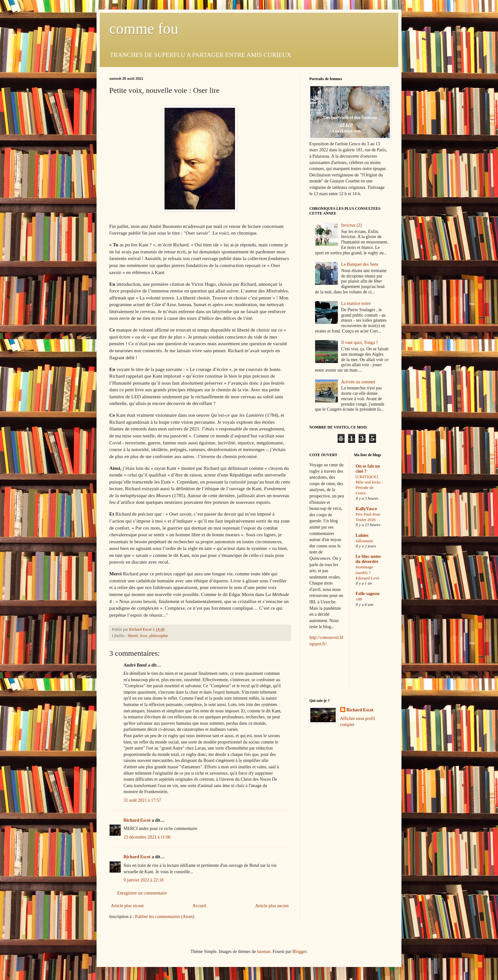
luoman (264, 952)
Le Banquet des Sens (360, 264)
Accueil (199, 906)
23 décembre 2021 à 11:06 (147, 837)
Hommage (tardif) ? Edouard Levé (368, 572)
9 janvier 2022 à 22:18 (144, 880)
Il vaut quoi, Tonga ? (360, 343)
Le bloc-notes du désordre (368, 559)
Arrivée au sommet (358, 382)
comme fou (144, 28)
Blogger (299, 952)
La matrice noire (356, 303)
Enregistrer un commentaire (142, 893)
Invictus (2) (351, 225)
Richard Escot (137, 820)
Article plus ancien (272, 906)
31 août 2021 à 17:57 (142, 800)
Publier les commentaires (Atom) (165, 917)
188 (359, 599)
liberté (133, 636)
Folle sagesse (368, 594)
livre (144, 636)
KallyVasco (366, 509)
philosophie (159, 636)
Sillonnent (364, 541)
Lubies (362, 535)
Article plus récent (127, 906)
